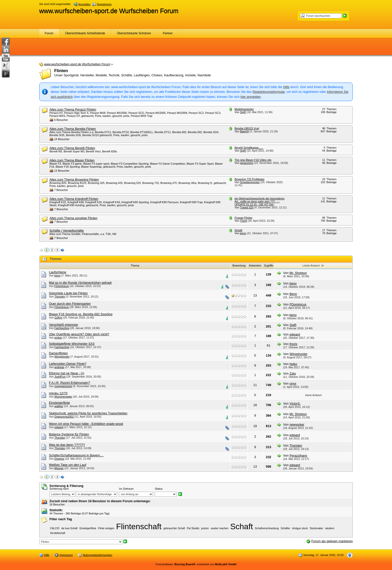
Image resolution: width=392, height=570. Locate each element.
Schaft (238, 230)
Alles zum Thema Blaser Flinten (72, 160)
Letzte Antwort (313, 265)
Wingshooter (62, 357)
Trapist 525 (247, 207)
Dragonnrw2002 (64, 417)
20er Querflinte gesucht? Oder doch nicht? (79, 334)
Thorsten (60, 297)
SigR (243, 112)
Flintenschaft (139, 526)
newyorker (297, 424)
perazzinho (247, 163)
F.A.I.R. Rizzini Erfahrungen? (69, 383)
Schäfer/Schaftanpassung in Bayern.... (76, 455)
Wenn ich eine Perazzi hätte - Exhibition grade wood (86, 424)
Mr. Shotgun (298, 273)
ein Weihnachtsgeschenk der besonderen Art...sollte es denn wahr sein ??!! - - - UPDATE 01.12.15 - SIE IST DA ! (259, 201)
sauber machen (220, 528)
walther (59, 406)
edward (295, 334)
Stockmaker (316, 528)
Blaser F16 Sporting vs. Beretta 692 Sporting (81, 314)
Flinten (61, 71)
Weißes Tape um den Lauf (68, 465)
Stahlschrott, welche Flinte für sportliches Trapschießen (88, 413)
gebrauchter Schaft (174, 528)
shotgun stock (300, 528)
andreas (59, 367)
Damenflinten (58, 353)
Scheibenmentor (250, 182)
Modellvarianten (244, 109)
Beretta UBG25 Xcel (247, 128)
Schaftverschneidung (267, 528)
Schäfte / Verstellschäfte (67, 231)
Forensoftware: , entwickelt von (196, 564)
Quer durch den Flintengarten (70, 304)
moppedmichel (63, 386)
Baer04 (244, 131)
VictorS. (295, 403)
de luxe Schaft (69, 528)
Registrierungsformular (269, 92)
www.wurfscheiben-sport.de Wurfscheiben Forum (109, 11)
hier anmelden (251, 97)
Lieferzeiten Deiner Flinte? (68, 364)
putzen (205, 528)
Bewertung (239, 265)
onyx (293, 383)
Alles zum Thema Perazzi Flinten (73, 109)
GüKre (58, 318)
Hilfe (286, 87)
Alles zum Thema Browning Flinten (74, 180)
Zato (293, 373)
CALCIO (55, 528)
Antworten (255, 265)
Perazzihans (298, 456)
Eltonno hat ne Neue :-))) (67, 373)
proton (58, 338)
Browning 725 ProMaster (249, 179)
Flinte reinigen (106, 528)
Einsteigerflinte (59, 403)
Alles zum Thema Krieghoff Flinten (74, 199)
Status (159, 489)
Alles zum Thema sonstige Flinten (73, 218)
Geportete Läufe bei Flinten (68, 293)
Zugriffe (269, 265)
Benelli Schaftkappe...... (249, 148)
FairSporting (62, 328)
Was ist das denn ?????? (67, 445)
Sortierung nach (59, 489)
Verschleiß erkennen (64, 325)
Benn (293, 294)
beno (243, 233)
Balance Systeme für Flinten (69, 434)
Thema (135, 265)
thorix (293, 344)
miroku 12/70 (58, 393)
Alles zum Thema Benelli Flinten (72, 148)
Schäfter (285, 528)
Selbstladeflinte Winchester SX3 (72, 344)
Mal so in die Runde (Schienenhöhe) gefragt (80, 283)
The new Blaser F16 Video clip (253, 160)
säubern (330, 528)
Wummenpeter (63, 397)
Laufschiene (58, 272)
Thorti (243, 221)
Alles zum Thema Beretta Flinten (73, 129)
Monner (59, 468)
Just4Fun (60, 377)
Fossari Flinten (243, 218)
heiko (293, 364)
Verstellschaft (58, 533)
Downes (59, 459)
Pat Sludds (193, 528)
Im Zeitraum (126, 489)
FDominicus (62, 286)
